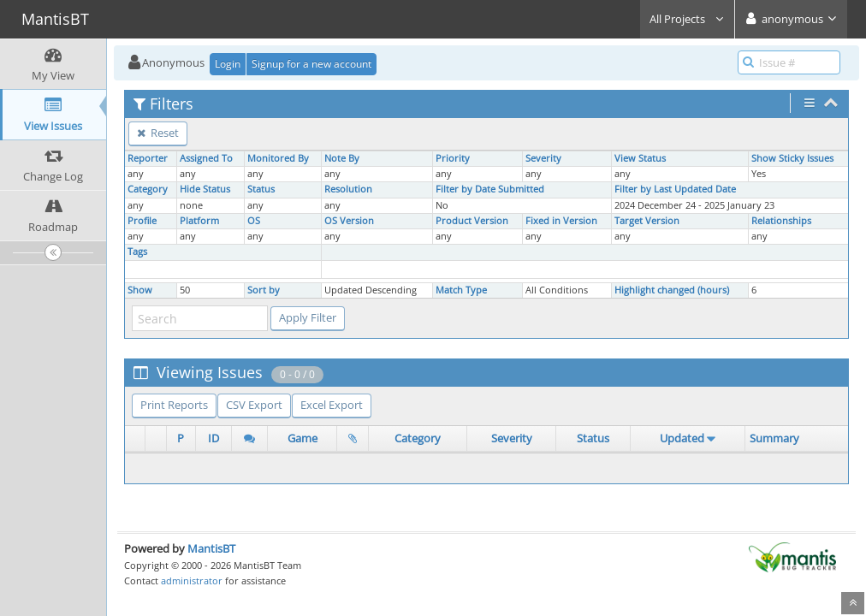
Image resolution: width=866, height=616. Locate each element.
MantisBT (211, 548)
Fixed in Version (561, 221)
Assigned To (206, 158)
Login (228, 64)
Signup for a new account (311, 64)
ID (214, 438)
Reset (158, 133)
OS (254, 221)
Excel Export (332, 405)
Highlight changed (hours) (672, 290)
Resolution (348, 189)
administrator (192, 580)
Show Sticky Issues (792, 158)
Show (140, 290)
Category (148, 189)
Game (303, 438)
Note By (342, 158)
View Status (640, 158)
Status (261, 189)
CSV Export (254, 405)
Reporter (148, 158)
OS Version (349, 221)
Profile (142, 221)
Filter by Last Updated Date (675, 189)
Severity (543, 158)
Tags (137, 252)
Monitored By (278, 158)
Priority (453, 158)
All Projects (687, 19)
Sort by (264, 290)
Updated (682, 438)
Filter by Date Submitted (490, 189)
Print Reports (174, 405)
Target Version (647, 221)
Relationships (781, 221)
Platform (199, 221)
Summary (774, 438)
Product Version (472, 221)
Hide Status (205, 189)
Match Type (461, 290)
